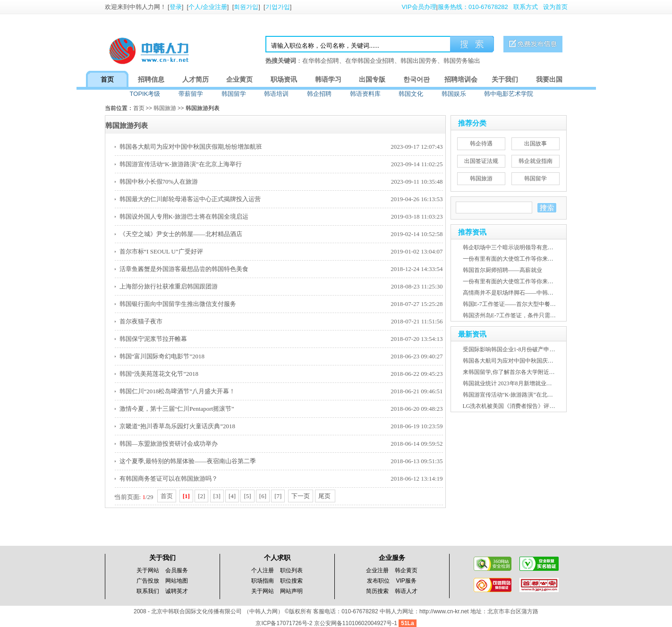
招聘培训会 (461, 79)
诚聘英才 (177, 591)
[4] (232, 496)
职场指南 (263, 581)
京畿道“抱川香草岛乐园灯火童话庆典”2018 (178, 426)
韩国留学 (234, 94)
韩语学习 (328, 79)
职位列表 (291, 570)
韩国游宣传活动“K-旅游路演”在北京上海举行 (181, 164)
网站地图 (177, 581)
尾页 (325, 496)
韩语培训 (276, 94)
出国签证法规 (481, 161)
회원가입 (246, 7)
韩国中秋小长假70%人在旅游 (159, 182)
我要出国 (549, 79)
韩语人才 (406, 591)
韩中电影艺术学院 (509, 94)
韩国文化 (411, 94)
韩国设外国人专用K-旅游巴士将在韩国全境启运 (184, 216)
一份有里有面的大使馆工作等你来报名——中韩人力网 (531, 259)
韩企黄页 (406, 570)
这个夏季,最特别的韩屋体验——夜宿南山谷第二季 (188, 461)
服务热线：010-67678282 (473, 7)
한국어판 (417, 79)
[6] (263, 496)
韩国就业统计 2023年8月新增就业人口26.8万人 (521, 383)
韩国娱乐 (454, 94)
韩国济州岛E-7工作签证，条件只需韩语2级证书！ (525, 315)
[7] (278, 496)
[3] (217, 496)
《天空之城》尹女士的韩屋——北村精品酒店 (181, 234)
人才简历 (196, 79)
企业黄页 (239, 79)
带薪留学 (191, 94)
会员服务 (177, 570)
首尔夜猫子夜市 (141, 321)
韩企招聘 (319, 94)
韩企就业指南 (536, 161)
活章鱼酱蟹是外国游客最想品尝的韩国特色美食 (184, 269)
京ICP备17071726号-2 (285, 623)
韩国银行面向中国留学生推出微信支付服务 (178, 304)
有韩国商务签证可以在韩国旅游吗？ (169, 479)
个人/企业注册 (208, 7)
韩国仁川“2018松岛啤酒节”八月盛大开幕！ (178, 391)
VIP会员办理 (419, 7)
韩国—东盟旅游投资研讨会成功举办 (169, 444)
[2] (201, 496)
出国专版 (372, 79)
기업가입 (278, 7)
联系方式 (526, 7)
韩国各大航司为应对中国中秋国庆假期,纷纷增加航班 (191, 147)
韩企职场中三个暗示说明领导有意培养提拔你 (519, 247)
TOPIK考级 (145, 94)
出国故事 (536, 144)
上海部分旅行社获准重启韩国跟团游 (169, 286)
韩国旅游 (165, 108)
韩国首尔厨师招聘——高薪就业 (502, 270)
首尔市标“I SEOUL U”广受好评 (161, 251)
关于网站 (148, 570)
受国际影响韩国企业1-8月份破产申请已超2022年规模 (529, 349)
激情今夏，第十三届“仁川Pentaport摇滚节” (177, 409)
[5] (247, 496)
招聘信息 (151, 79)
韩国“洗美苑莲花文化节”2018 (159, 374)
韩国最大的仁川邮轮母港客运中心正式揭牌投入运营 (190, 199)
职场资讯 (284, 79)
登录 (176, 7)
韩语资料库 (365, 94)
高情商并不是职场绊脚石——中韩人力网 (514, 293)
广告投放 (148, 581)
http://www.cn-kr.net (444, 611)
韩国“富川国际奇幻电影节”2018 (162, 356)
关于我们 (505, 79)
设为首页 (555, 7)
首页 (107, 79)
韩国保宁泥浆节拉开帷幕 (153, 339)
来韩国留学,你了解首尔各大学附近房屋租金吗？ (523, 372)
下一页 (301, 496)
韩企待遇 (481, 144)
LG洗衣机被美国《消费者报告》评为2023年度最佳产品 (532, 406)
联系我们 (148, 591)
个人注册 (263, 570)
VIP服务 (406, 581)
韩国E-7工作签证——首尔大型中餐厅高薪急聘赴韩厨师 (532, 304)
